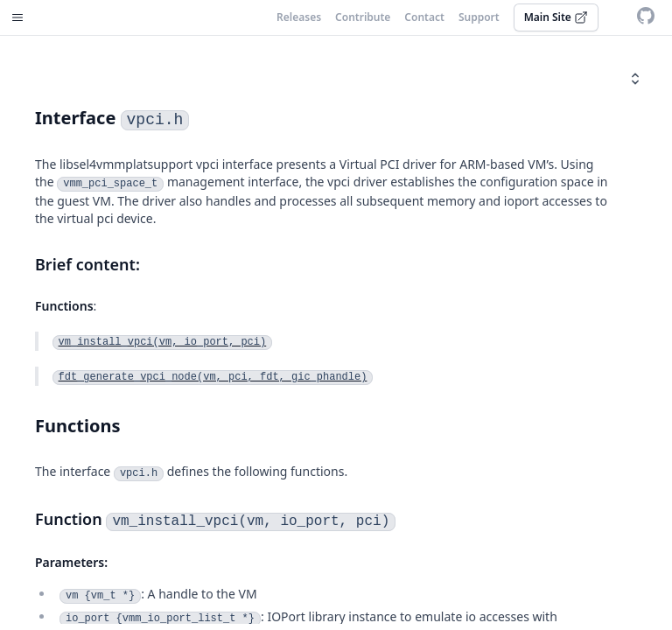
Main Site (556, 17)
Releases (299, 17)
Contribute (363, 17)
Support (479, 17)
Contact (424, 17)
